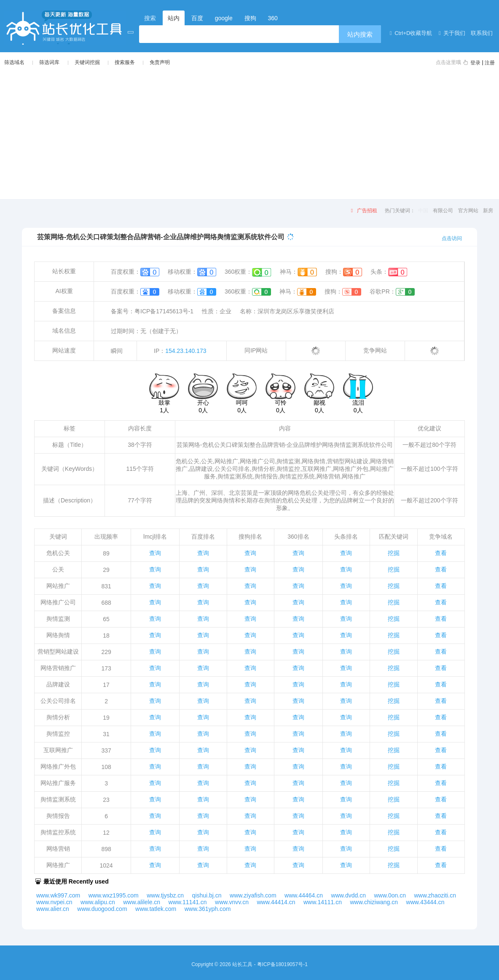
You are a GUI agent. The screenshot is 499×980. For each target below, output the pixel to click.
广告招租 (363, 211)
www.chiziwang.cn (374, 902)
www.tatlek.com (156, 909)
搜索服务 (125, 62)
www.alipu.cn (98, 902)
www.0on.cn (390, 895)
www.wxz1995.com (114, 895)
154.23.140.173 (186, 351)
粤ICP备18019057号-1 (282, 964)
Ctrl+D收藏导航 (409, 33)
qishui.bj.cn (207, 895)
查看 (441, 553)
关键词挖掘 (87, 62)
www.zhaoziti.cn (435, 895)
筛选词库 (49, 62)
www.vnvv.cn (232, 902)
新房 (488, 211)
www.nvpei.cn (54, 902)
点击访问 (452, 238)
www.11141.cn (188, 902)
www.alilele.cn (142, 902)
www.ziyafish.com (253, 895)
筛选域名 (14, 62)
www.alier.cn (53, 909)
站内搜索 (360, 34)
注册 (490, 63)
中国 (423, 211)
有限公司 (443, 211)
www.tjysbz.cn (165, 895)
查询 (155, 553)
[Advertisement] (249, 132)
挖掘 (394, 553)
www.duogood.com (102, 909)
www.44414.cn (276, 902)
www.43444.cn (425, 902)
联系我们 (481, 33)
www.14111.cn (323, 902)
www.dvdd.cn (349, 895)
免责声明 (160, 62)
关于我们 (451, 33)
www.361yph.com (208, 909)
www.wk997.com (58, 895)
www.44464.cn (304, 895)
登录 (475, 63)
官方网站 (468, 211)
